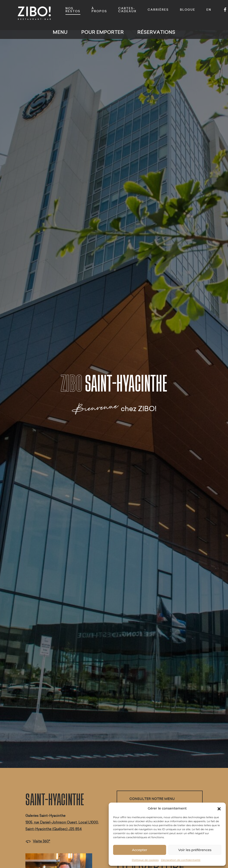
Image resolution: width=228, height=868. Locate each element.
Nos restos (73, 10)
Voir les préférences (195, 850)
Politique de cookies (145, 860)
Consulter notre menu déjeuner (152, 802)
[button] (219, 808)
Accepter (140, 850)
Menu (60, 32)
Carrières (158, 10)
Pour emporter (103, 32)
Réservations (156, 32)
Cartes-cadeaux (127, 10)
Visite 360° (38, 841)
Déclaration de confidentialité (181, 860)
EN (209, 10)
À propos (99, 10)
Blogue (188, 10)
